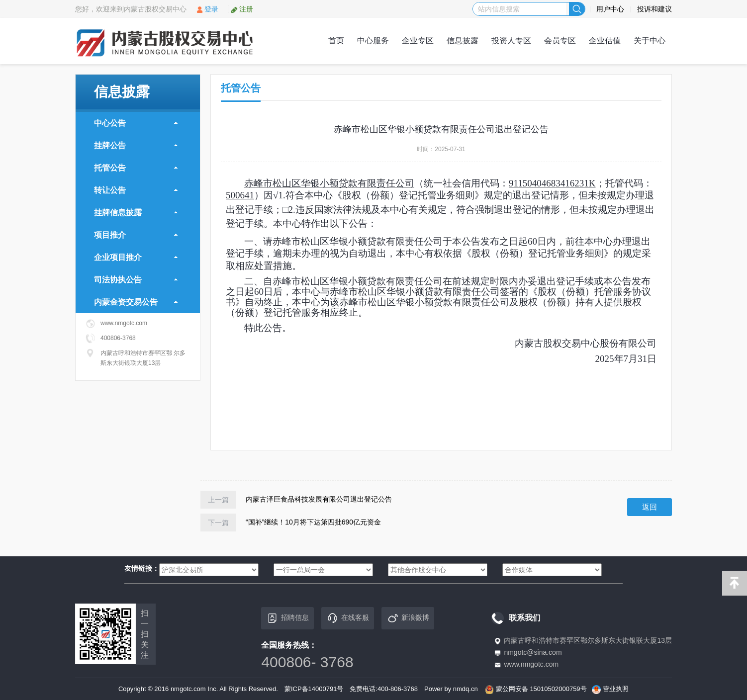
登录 (207, 9)
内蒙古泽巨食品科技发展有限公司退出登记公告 (319, 499)
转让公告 (136, 190)
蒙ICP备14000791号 (314, 689)
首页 (336, 41)
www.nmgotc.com (531, 664)
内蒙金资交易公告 (136, 302)
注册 (242, 9)
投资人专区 (511, 41)
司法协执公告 (136, 280)
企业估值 (605, 41)
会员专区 (560, 41)
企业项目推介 (136, 257)
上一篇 (218, 500)
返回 (650, 507)
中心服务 (373, 41)
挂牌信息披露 (136, 213)
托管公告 (136, 168)
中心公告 (136, 123)
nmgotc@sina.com (533, 652)
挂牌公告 (136, 145)
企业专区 (418, 41)
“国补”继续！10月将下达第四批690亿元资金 (313, 522)
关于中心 (650, 41)
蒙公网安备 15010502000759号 (541, 689)
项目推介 (136, 235)
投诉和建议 (654, 9)
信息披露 (463, 41)
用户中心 (610, 9)
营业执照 (616, 689)
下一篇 (218, 523)
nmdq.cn (466, 689)
